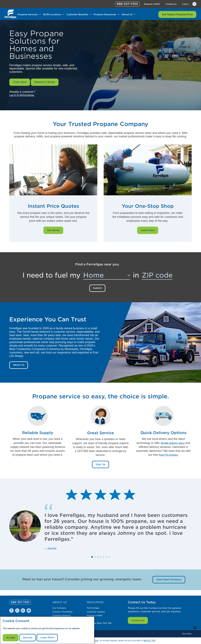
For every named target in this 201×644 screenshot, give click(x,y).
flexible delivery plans (173, 445)
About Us (19, 367)
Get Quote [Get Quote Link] (53, 231)
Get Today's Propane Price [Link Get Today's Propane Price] (177, 14)
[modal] (47, 630)
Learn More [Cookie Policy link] (49, 637)
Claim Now (20, 82)
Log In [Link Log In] (185, 4)
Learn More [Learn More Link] (148, 231)
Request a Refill (96, 613)
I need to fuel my (51, 276)
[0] (22, 599)
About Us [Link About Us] (127, 14)
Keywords (194, 4)
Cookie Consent (16, 620)
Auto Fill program (168, 457)
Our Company (60, 605)
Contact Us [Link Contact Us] (171, 4)
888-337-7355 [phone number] (127, 4)
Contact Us (138, 618)
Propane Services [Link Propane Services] (28, 14)
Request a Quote (46, 82)
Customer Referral (63, 613)
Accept (11, 637)
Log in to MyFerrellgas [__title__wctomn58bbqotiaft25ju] (23, 96)
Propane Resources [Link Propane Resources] (105, 14)
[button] (92, 560)
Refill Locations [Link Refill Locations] (52, 14)
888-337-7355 (149, 641)
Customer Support (97, 609)
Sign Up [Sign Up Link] (100, 467)
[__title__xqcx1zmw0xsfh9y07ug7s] (10, 14)
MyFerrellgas (94, 605)
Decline (29, 637)
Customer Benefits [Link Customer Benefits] (77, 14)
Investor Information (64, 609)
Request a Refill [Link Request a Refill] (152, 4)
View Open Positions (168, 582)
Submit (97, 290)
